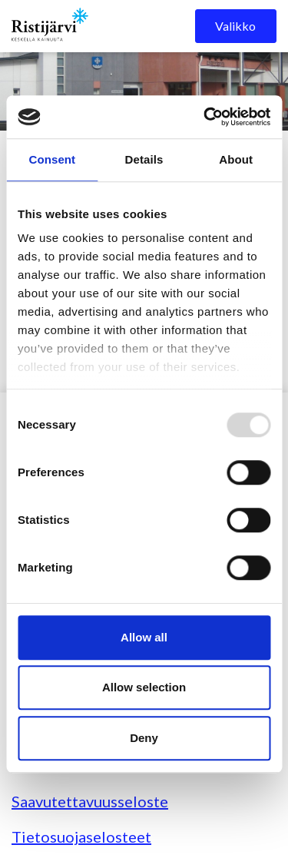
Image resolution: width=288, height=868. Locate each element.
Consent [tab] (52, 159)
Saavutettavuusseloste (90, 801)
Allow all (144, 637)
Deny (144, 738)
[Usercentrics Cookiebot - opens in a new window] (205, 117)
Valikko (235, 26)
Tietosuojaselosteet (81, 837)
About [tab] (236, 159)
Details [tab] (144, 159)
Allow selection (144, 687)
